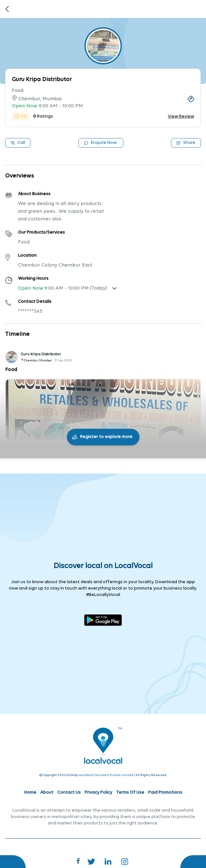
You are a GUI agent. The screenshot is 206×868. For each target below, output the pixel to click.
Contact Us (69, 793)
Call (18, 143)
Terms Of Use (130, 793)
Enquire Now (100, 143)
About (47, 793)
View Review (181, 116)
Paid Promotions (165, 793)
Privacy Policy (98, 793)
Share (186, 143)
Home (30, 793)
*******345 (30, 311)
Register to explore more (106, 437)
